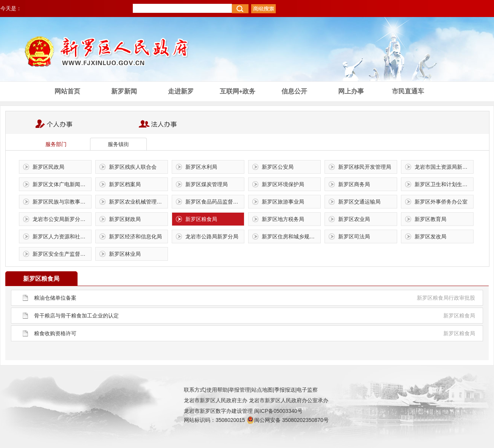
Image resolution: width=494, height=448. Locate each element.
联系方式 (194, 390)
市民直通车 (408, 91)
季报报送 (285, 390)
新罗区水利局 (201, 167)
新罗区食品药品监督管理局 (215, 202)
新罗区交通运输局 (359, 202)
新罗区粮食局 (201, 219)
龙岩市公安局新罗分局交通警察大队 (62, 219)
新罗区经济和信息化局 (135, 236)
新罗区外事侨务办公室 (441, 202)
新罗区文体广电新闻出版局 (62, 184)
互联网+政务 (238, 91)
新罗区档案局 (125, 184)
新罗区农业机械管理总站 (138, 202)
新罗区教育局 (430, 219)
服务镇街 (118, 144)
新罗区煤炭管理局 (207, 184)
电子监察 (307, 390)
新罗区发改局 (430, 236)
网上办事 (351, 91)
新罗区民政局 (48, 167)
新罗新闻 (124, 91)
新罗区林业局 (125, 254)
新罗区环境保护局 (283, 184)
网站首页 (67, 91)
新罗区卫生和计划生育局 (444, 184)
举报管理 (239, 390)
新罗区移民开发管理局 (365, 167)
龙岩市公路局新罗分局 (212, 236)
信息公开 (294, 91)
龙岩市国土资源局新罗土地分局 (444, 167)
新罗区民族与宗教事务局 (62, 202)
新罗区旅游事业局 (283, 202)
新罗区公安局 (278, 167)
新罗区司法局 (354, 236)
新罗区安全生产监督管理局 (62, 254)
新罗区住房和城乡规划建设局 (291, 236)
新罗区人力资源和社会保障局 (62, 236)
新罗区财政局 (125, 219)
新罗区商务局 (354, 184)
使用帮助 (217, 390)
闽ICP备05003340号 (278, 411)
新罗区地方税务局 (283, 219)
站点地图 (262, 390)
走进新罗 (181, 91)
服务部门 (56, 144)
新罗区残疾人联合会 (133, 167)
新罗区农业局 (354, 219)
